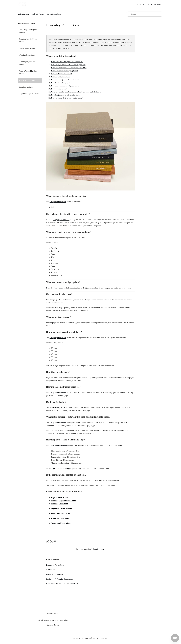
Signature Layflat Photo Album (28, 40)
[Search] (145, 14)
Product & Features (38, 14)
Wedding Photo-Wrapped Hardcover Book (62, 584)
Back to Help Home (154, 4)
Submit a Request (53, 625)
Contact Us (140, 4)
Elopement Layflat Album (29, 94)
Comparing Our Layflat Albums (28, 31)
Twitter (51, 542)
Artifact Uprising (23, 14)
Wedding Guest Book (27, 55)
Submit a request (99, 549)
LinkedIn (55, 542)
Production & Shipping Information (60, 579)
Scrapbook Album (26, 87)
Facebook (48, 542)
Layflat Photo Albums (54, 14)
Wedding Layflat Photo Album (28, 63)
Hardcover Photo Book (55, 565)
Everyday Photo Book (27, 80)
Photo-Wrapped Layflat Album (28, 72)
